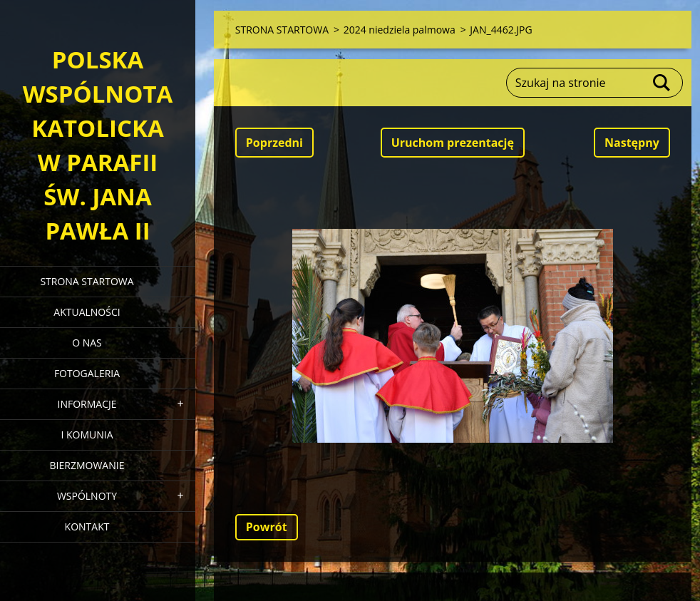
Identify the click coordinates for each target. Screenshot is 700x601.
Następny (632, 143)
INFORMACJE (87, 404)
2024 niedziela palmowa (400, 30)
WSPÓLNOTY (87, 496)
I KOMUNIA (87, 435)
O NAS (87, 343)
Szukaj (662, 83)
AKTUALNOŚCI (87, 312)
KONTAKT (87, 526)
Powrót (267, 527)
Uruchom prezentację (453, 143)
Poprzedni (274, 143)
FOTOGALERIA (87, 373)
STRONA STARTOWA (87, 281)
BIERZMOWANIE (87, 465)
